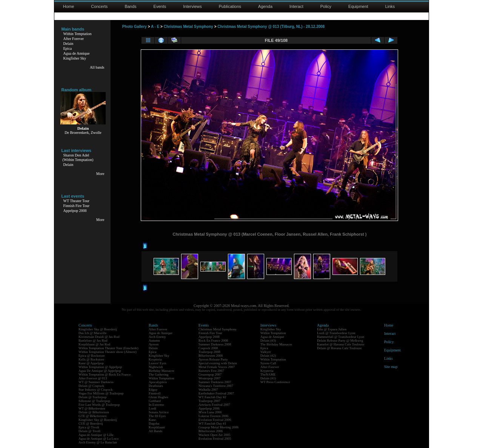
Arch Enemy (157, 337)
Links (390, 6)
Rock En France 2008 (213, 341)
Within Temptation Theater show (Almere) (108, 352)
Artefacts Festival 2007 (214, 405)
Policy (326, 6)
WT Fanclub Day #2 (212, 397)
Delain (68, 44)
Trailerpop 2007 (209, 401)
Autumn (154, 341)
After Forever (74, 39)
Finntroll (155, 393)
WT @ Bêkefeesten (92, 408)
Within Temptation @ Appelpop (100, 367)
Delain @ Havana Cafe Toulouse (339, 348)
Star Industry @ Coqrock (96, 390)
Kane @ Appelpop (91, 363)
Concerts (99, 6)
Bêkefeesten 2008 (211, 356)
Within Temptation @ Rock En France (105, 374)
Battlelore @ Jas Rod (93, 341)
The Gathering (158, 374)
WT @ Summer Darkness (96, 382)
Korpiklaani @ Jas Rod (94, 344)
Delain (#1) (268, 378)
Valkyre (266, 352)
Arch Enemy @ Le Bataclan (98, 442)
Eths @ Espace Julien (332, 329)
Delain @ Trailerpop (92, 397)
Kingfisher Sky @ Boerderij (98, 329)
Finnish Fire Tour (77, 206)
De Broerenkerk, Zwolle (83, 133)
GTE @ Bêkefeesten (92, 416)
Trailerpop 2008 (209, 352)
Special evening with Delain (218, 363)
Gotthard (155, 401)
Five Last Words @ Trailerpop (99, 405)
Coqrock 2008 (208, 348)
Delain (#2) (268, 356)
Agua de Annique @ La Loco (98, 439)
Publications (230, 6)
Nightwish (156, 367)
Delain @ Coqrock (91, 386)
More (100, 174)
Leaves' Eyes (158, 363)
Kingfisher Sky (75, 58)
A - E (155, 27)
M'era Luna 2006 (210, 412)
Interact (296, 6)
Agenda (265, 6)
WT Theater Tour (76, 201)
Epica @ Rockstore (92, 356)
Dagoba (154, 423)
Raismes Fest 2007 (211, 371)
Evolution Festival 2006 (215, 420)
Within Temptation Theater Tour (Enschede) (108, 348)
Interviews (192, 6)
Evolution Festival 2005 (215, 439)
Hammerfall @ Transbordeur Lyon (341, 337)
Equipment (358, 6)
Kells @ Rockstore (91, 359)
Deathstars (156, 386)
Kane (152, 420)
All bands (97, 67)
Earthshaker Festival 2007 (216, 393)
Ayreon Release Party (213, 359)
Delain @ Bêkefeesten (94, 412)
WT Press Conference (275, 382)
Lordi (152, 408)
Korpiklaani (157, 427)
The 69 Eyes (157, 416)
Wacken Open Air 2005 (215, 435)
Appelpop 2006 (209, 408)
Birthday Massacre (162, 371)
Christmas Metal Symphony (188, 27)
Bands (130, 6)
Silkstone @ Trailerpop (94, 401)
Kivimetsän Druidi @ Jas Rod (99, 337)
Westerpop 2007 (210, 378)
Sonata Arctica (159, 412)
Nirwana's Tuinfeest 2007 (216, 386)
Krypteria (155, 359)
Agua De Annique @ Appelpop (100, 371)
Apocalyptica (158, 382)
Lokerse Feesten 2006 (213, 416)
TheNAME (268, 374)
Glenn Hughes (158, 397)
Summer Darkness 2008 (215, 344)
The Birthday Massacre (276, 344)
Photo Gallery (135, 27)
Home (68, 6)
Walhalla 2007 (208, 390)
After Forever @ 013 (93, 378)
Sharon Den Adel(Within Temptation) (78, 157)
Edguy (153, 390)
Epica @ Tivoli (89, 427)
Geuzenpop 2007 (210, 374)
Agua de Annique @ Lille (96, 435)
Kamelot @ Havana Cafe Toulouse (341, 344)
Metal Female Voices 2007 (217, 367)
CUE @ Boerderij (91, 423)
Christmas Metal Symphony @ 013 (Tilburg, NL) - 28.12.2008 (271, 27)
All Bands (155, 431)
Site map (391, 367)
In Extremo (156, 405)
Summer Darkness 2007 (215, 382)
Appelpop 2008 (75, 211)
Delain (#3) (268, 341)
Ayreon (154, 344)
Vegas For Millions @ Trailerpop (101, 393)
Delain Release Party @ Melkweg (340, 341)
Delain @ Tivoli (89, 431)
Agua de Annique (77, 53)
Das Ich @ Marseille (93, 333)
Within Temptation (78, 34)
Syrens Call (268, 363)
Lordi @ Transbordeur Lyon (336, 333)
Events (160, 6)
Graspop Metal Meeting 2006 (218, 427)
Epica (68, 48)
